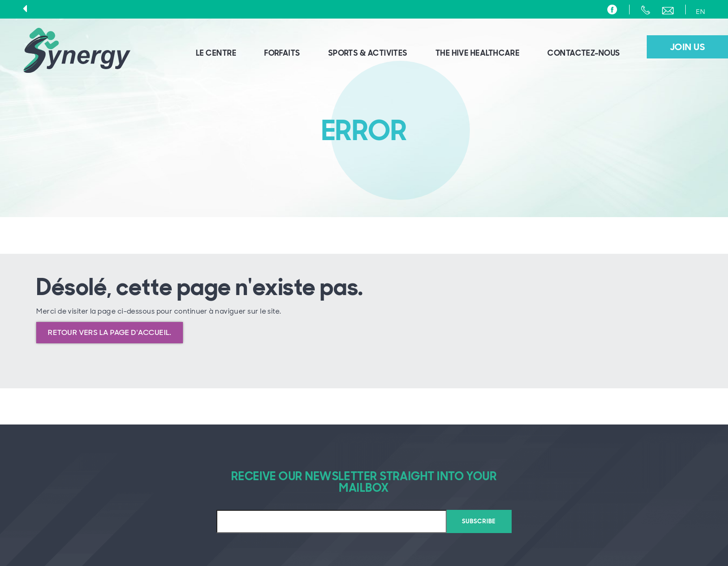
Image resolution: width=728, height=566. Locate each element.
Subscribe (479, 521)
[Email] (331, 521)
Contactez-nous (584, 53)
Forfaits (282, 53)
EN (700, 12)
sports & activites (368, 53)
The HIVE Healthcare (478, 53)
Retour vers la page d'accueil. (110, 332)
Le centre (216, 53)
